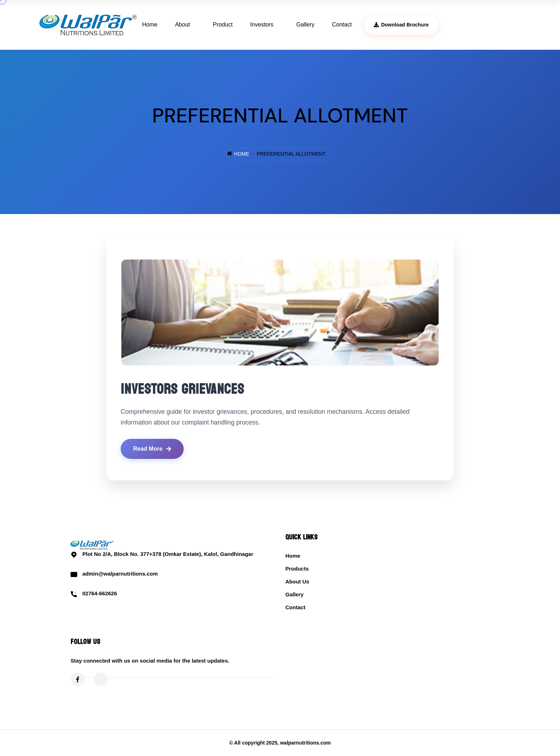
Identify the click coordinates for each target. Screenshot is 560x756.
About (183, 25)
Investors (262, 25)
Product (223, 25)
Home (150, 25)
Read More (152, 449)
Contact (342, 25)
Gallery (306, 25)
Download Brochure (401, 25)
